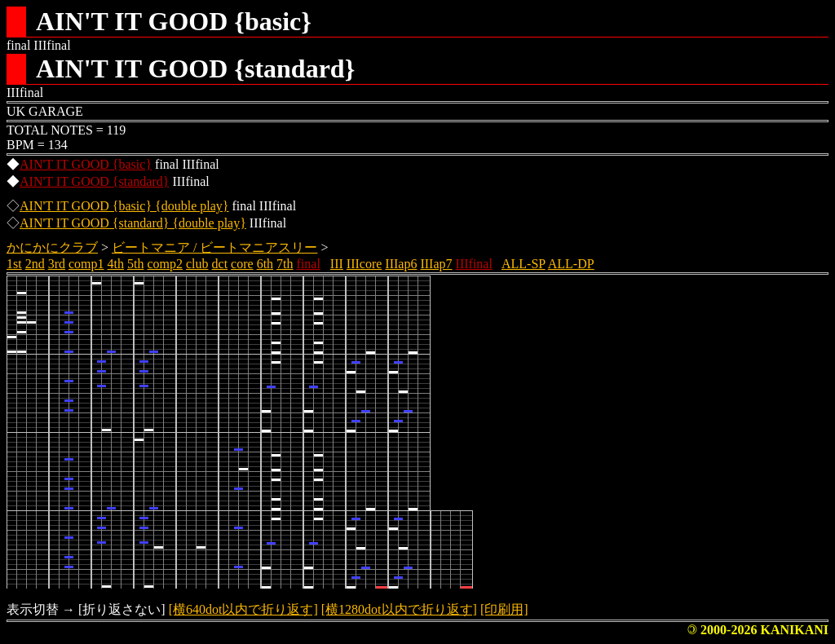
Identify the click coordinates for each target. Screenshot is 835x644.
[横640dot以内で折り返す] (243, 609)
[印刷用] (504, 609)
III (337, 264)
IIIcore (364, 264)
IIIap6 (401, 264)
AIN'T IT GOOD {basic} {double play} (124, 206)
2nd (35, 264)
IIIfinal (474, 264)
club (197, 264)
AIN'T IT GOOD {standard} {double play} (133, 223)
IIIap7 (436, 264)
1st (14, 264)
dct (220, 264)
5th (135, 264)
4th (116, 264)
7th (285, 264)
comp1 (86, 264)
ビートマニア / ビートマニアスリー (214, 247)
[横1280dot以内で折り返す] (399, 609)
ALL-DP (571, 264)
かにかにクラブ (52, 247)
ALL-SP (524, 264)
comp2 (165, 264)
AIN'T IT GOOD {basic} (86, 164)
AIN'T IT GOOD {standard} (94, 181)
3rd (57, 264)
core (242, 264)
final (309, 264)
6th (265, 264)
